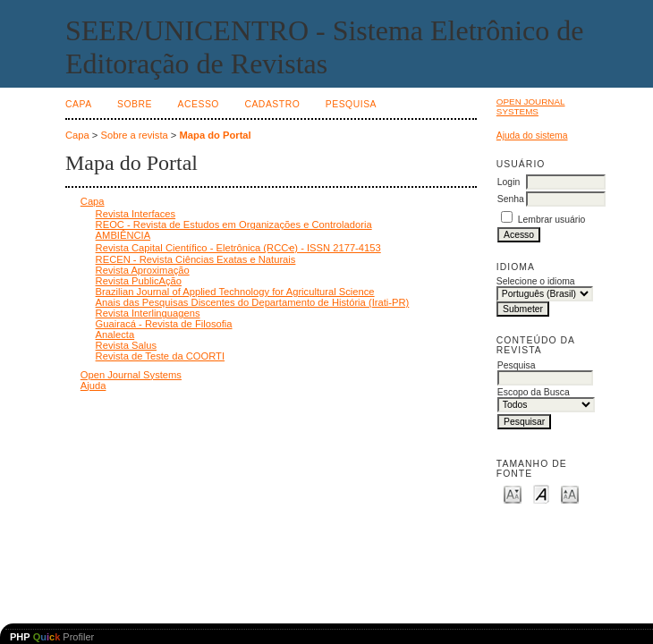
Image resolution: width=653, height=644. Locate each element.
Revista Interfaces (136, 214)
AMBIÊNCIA (123, 235)
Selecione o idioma (536, 281)
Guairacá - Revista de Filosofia (164, 324)
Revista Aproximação (143, 270)
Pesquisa (351, 104)
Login (509, 182)
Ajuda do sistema (532, 136)
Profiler (52, 637)
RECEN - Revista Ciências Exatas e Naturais (196, 259)
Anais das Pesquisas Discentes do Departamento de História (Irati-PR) (253, 302)
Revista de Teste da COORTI (160, 356)
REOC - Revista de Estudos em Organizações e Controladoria (234, 225)
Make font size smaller (513, 493)
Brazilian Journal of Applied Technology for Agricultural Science (235, 292)
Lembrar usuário (552, 220)
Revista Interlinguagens (148, 313)
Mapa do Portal (216, 135)
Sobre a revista (135, 135)
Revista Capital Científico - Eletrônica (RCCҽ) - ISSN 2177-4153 (238, 248)
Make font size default (541, 493)
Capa (79, 104)
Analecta (115, 335)
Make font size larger (570, 493)
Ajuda (93, 386)
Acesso (199, 104)
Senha (511, 199)
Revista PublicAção (139, 281)
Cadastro (272, 104)
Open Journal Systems (531, 106)
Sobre (135, 104)
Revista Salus (126, 345)
